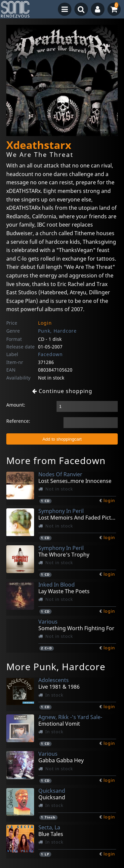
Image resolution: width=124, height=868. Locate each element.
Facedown (50, 354)
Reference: (18, 421)
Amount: (16, 405)
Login (45, 323)
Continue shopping (62, 391)
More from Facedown (56, 460)
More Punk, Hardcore (56, 667)
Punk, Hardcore (57, 331)
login (109, 500)
